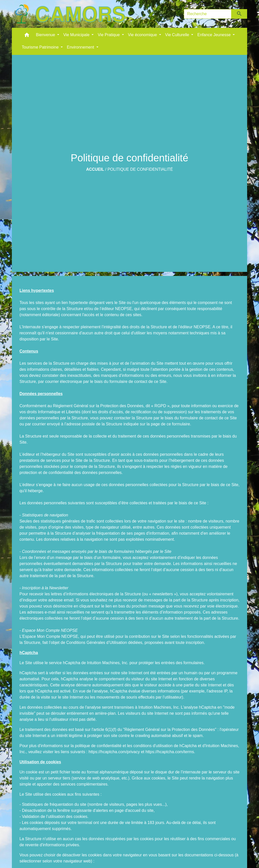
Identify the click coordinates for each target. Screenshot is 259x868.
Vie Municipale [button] (77, 35)
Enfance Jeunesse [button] (214, 35)
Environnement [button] (81, 47)
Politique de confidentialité (140, 169)
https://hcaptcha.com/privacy (114, 752)
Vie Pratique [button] (109, 35)
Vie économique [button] (143, 35)
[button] (27, 36)
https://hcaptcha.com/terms (170, 752)
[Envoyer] (239, 14)
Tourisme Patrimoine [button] (41, 47)
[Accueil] (70, 14)
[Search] (208, 14)
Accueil (95, 169)
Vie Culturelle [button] (178, 35)
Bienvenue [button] (46, 35)
